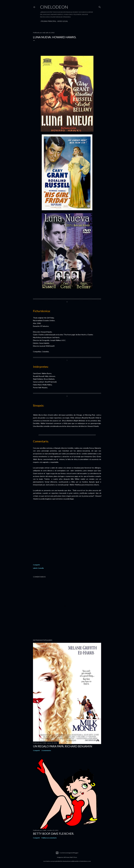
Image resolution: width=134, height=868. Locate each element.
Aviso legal (62, 21)
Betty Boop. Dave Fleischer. (54, 834)
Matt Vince (73, 857)
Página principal (48, 21)
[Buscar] (100, 7)
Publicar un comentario (49, 838)
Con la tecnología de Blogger (67, 853)
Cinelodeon (54, 7)
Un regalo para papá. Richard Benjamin (63, 746)
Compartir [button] (36, 565)
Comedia (41, 568)
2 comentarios (46, 750)
